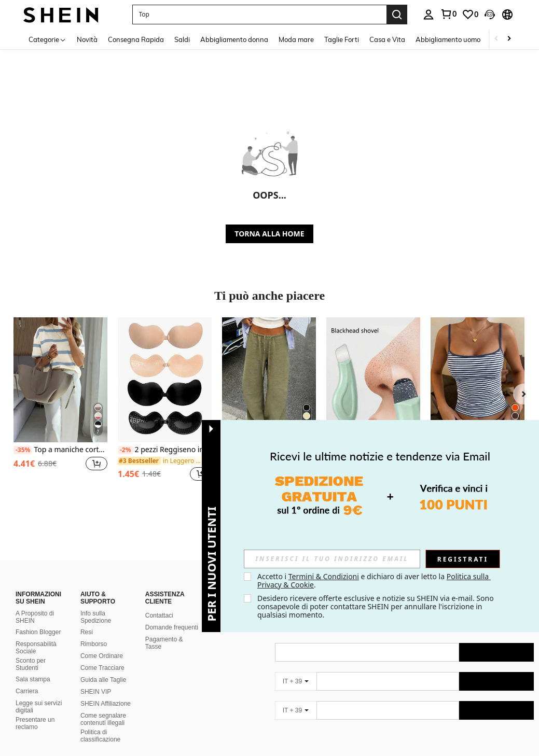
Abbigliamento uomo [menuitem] (448, 39)
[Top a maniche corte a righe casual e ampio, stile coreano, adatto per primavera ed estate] (60, 380)
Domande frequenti (172, 615)
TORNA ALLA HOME (269, 234)
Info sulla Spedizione (96, 605)
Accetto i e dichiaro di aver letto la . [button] (374, 580)
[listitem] (60, 405)
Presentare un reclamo (35, 711)
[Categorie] (47, 39)
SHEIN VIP (96, 679)
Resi (87, 620)
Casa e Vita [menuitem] (387, 39)
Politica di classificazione (100, 723)
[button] (259, 15)
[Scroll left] (496, 39)
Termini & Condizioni (324, 576)
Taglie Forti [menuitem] (342, 39)
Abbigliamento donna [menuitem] (234, 39)
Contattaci (159, 603)
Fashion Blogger (38, 620)
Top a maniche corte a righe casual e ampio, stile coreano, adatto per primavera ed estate (60, 450)
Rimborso (94, 632)
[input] (332, 559)
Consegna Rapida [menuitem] (136, 39)
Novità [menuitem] (87, 39)
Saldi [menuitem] (182, 39)
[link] (448, 14)
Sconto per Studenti (31, 652)
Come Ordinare (102, 643)
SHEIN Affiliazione (106, 691)
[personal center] (429, 15)
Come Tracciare (102, 655)
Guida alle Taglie (103, 667)
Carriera (27, 679)
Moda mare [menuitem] (296, 39)
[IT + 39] (296, 669)
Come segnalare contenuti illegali (103, 707)
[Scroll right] (509, 39)
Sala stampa (33, 667)
